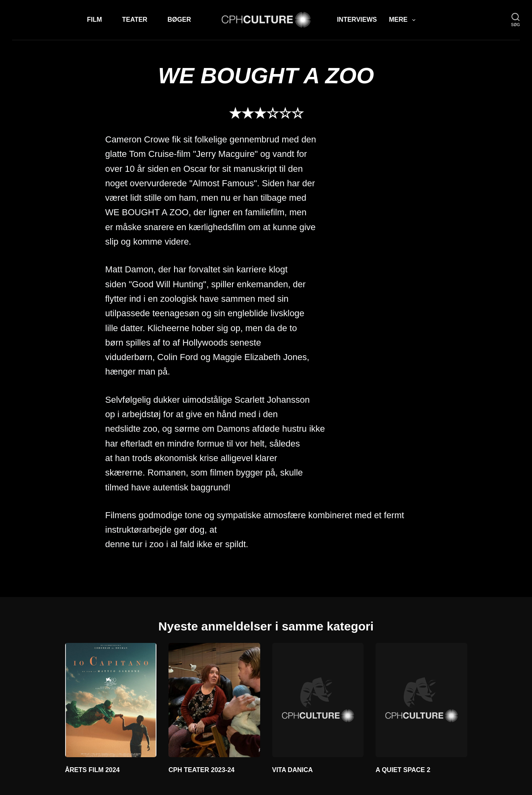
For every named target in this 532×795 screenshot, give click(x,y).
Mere (404, 20)
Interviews (357, 20)
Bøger (179, 20)
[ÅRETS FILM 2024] (111, 700)
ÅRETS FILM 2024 (92, 770)
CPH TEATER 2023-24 (201, 770)
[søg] (516, 20)
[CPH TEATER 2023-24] (214, 700)
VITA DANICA (293, 770)
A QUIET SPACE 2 (403, 770)
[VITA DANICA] (318, 700)
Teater (135, 20)
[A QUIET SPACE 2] (421, 700)
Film (94, 20)
